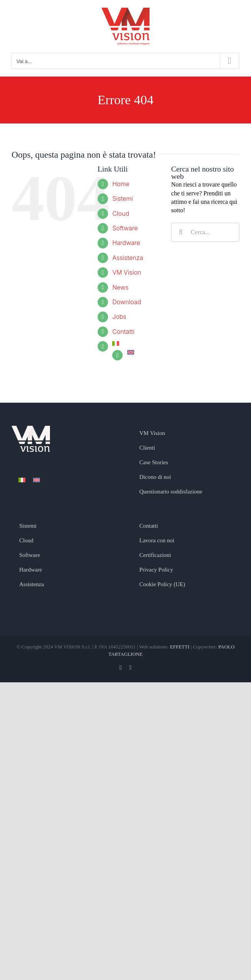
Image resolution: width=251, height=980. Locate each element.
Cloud (121, 213)
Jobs (119, 317)
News (120, 287)
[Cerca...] (205, 232)
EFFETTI (180, 647)
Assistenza (128, 258)
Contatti (123, 332)
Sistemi (123, 198)
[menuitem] (136, 343)
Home (121, 184)
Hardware (126, 243)
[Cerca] (181, 232)
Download (127, 302)
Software (125, 228)
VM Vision (127, 272)
